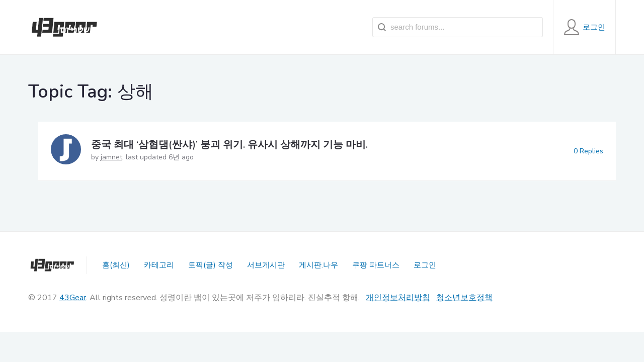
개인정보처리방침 (398, 298)
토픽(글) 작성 (211, 265)
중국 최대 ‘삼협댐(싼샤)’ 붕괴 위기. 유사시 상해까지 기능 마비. (229, 145)
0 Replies (588, 151)
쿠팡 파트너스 (376, 265)
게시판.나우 (318, 265)
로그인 (425, 265)
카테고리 (159, 265)
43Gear (73, 298)
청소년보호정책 (464, 298)
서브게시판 (266, 265)
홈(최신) (116, 265)
